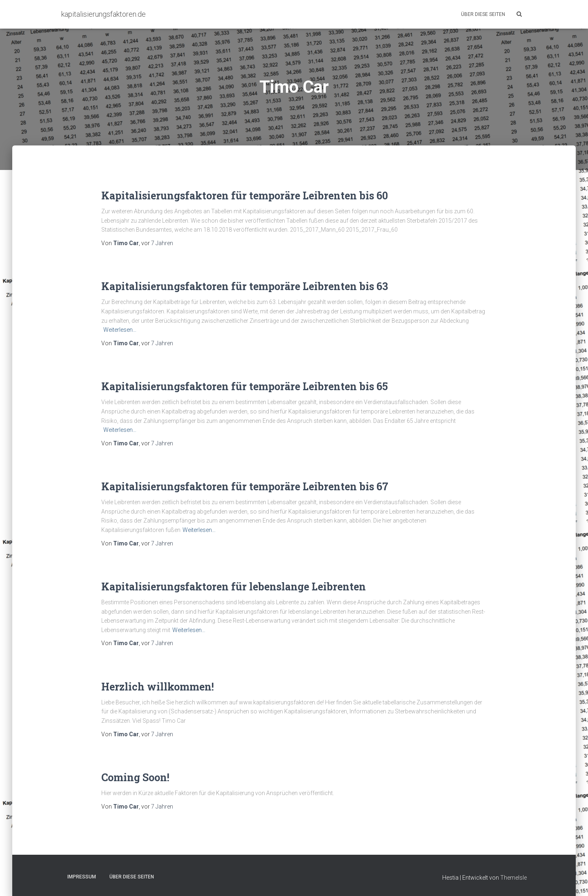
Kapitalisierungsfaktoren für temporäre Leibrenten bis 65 (245, 386)
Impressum (82, 877)
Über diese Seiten (483, 14)
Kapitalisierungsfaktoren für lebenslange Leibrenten (234, 587)
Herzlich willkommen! (158, 687)
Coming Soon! (135, 777)
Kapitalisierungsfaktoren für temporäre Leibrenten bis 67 (245, 486)
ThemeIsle (513, 878)
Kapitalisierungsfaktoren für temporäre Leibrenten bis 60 (245, 196)
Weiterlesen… (120, 330)
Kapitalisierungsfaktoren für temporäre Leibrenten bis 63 (245, 286)
